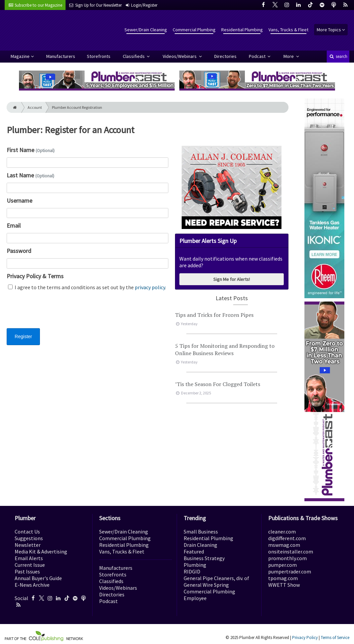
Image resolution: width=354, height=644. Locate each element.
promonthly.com (287, 558)
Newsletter (28, 545)
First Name (31, 150)
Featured (194, 551)
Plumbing (195, 565)
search (338, 56)
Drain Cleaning (200, 545)
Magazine (20, 56)
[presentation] (57, 314)
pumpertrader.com (290, 571)
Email (14, 225)
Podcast (258, 56)
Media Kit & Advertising (41, 551)
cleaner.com (282, 532)
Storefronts (99, 56)
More (289, 56)
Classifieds (134, 56)
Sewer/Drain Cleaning (146, 30)
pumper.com (282, 565)
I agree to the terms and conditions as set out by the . (87, 287)
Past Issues (27, 571)
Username (19, 201)
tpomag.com (283, 578)
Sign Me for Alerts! (232, 279)
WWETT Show (284, 585)
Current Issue (30, 565)
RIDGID (192, 571)
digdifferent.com (287, 538)
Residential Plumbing (242, 30)
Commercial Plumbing (194, 30)
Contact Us (27, 532)
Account (35, 107)
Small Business (201, 532)
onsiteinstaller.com (291, 551)
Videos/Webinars (180, 56)
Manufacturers (61, 56)
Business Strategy (204, 558)
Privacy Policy (305, 638)
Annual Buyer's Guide (38, 578)
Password (19, 251)
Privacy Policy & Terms (35, 276)
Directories (225, 56)
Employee (195, 598)
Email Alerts (29, 558)
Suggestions (29, 538)
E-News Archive (32, 585)
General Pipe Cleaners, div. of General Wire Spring (216, 581)
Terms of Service (335, 638)
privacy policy (150, 287)
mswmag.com (284, 545)
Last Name (30, 175)
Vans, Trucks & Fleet (288, 30)
